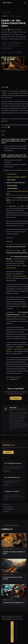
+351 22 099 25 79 (5, 632)
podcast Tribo (11, 206)
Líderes (3, 93)
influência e (23, 306)
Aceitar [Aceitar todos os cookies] (7, 641)
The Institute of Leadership (18, 276)
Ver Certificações (16, 398)
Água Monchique (11, 174)
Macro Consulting (18, 261)
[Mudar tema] (22, 3)
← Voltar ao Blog (5, 12)
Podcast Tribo (22, 91)
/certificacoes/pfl (13, 379)
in (3, 52)
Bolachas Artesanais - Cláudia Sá (15, 177)
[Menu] (26, 3)
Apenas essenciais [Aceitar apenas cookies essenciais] (18, 641)
